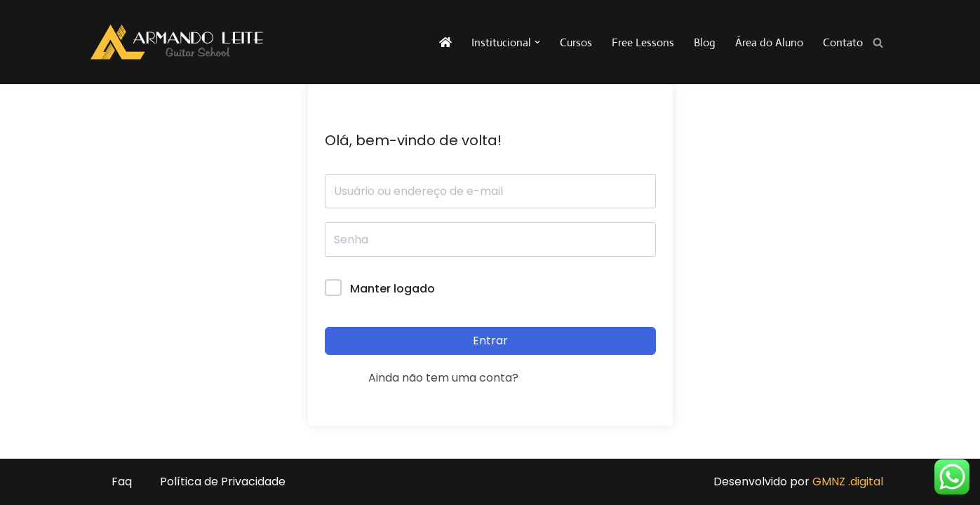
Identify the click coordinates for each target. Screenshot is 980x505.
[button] (537, 42)
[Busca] (878, 42)
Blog (705, 42)
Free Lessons (643, 42)
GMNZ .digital (848, 482)
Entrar (490, 341)
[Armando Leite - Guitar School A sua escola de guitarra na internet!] (177, 42)
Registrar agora (568, 378)
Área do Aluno (769, 42)
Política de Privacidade (223, 482)
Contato (843, 42)
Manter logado (392, 289)
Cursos (576, 42)
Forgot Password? (605, 289)
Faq (122, 482)
